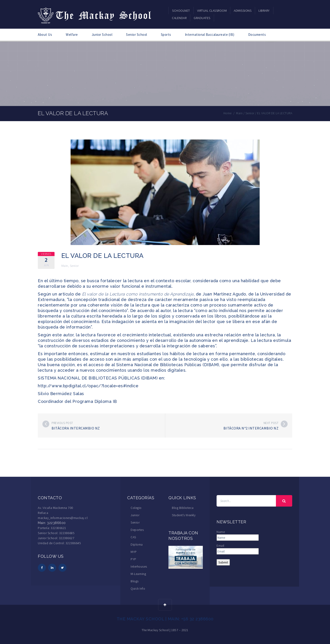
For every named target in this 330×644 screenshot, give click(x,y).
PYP (133, 559)
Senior (74, 266)
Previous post (62, 423)
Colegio (136, 508)
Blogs (135, 581)
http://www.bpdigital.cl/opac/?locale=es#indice (88, 386)
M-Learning (138, 574)
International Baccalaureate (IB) (210, 35)
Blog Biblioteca (183, 508)
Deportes (137, 530)
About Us (45, 35)
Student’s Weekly (184, 515)
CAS (133, 537)
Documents (257, 35)
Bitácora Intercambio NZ (76, 428)
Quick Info (138, 588)
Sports (166, 35)
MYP (134, 552)
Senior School (137, 35)
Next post (271, 423)
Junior (135, 515)
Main (65, 266)
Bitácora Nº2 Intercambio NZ (251, 428)
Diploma (137, 544)
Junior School (102, 35)
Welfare (72, 35)
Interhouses (139, 566)
